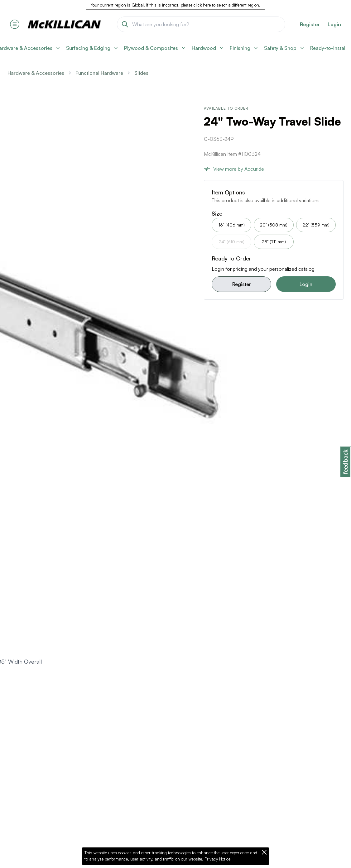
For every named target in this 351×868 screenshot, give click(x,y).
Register (242, 284)
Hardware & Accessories (36, 73)
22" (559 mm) (316, 225)
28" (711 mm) (274, 242)
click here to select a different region (226, 5)
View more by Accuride (234, 169)
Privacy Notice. (218, 859)
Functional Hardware (99, 73)
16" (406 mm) (232, 225)
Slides (141, 73)
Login (334, 24)
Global (138, 5)
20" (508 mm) (274, 225)
